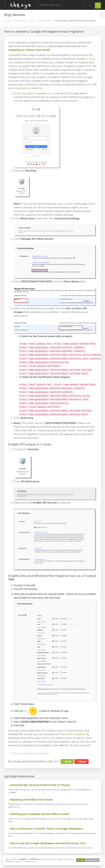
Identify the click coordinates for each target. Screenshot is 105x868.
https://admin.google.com (37, 93)
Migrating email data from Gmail (30, 800)
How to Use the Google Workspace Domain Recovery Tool (47, 843)
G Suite (91, 59)
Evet (67, 761)
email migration (75, 734)
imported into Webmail (28, 88)
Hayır (81, 761)
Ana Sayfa (8, 21)
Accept (81, 860)
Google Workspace (44, 21)
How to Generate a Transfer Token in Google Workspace (46, 829)
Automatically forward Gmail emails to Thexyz (39, 785)
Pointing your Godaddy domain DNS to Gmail (38, 814)
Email (31, 21)
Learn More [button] (93, 860)
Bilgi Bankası (20, 21)
